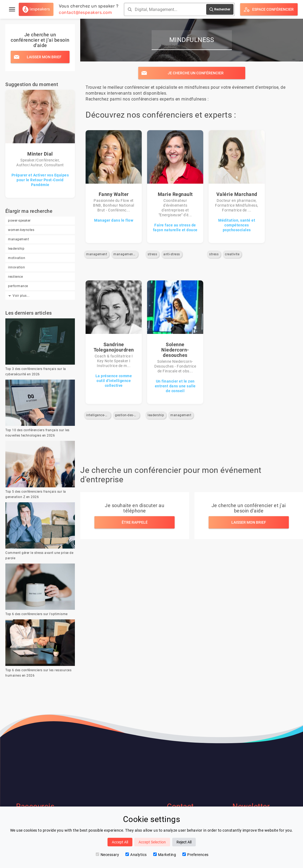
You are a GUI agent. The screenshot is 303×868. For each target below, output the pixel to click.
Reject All (184, 842)
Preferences (195, 855)
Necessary (108, 855)
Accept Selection (152, 842)
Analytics (136, 855)
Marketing (165, 855)
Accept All (120, 842)
